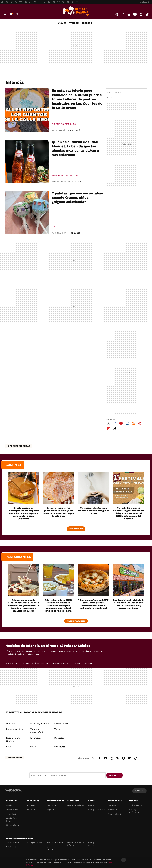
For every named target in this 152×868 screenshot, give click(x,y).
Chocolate (60, 747)
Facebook (123, 14)
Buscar (17, 14)
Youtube (135, 14)
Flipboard (109, 428)
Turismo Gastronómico (64, 124)
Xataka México (13, 842)
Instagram (129, 14)
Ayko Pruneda (59, 182)
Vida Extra (31, 810)
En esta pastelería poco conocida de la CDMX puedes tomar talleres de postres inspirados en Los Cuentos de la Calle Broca (77, 99)
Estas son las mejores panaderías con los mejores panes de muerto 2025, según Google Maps (58, 512)
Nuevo (11, 14)
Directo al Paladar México (76, 844)
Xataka (9, 805)
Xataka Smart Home (12, 820)
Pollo (9, 747)
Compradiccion (115, 814)
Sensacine (52, 805)
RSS (133, 423)
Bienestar (88, 663)
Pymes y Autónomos (134, 811)
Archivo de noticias (20, 446)
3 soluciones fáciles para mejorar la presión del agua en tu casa (94, 511)
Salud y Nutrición (15, 729)
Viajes (62, 23)
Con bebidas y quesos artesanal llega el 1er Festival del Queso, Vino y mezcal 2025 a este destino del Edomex (129, 513)
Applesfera (11, 814)
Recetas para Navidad (60, 663)
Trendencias (114, 805)
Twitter (109, 423)
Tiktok (147, 14)
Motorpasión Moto (96, 810)
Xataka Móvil (12, 810)
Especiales (57, 227)
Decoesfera (113, 810)
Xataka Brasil (12, 847)
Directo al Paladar (76, 805)
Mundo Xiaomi (13, 825)
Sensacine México (55, 842)
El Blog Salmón (135, 805)
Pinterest (117, 14)
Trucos (74, 23)
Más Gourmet (76, 529)
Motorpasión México (94, 844)
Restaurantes (18, 557)
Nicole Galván (59, 130)
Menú (5, 14)
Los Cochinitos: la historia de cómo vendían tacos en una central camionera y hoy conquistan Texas (129, 604)
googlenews (141, 14)
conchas (110, 98)
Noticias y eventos (40, 663)
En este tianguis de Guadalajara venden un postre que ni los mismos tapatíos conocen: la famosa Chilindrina (23, 513)
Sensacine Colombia (52, 848)
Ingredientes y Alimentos (65, 175)
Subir (137, 791)
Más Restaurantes (76, 621)
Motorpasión (94, 805)
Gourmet (14, 465)
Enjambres (77, 663)
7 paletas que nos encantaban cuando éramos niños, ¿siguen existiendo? (77, 197)
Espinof (50, 810)
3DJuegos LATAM (34, 842)
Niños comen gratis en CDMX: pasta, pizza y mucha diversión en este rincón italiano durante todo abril (94, 604)
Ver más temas (15, 758)
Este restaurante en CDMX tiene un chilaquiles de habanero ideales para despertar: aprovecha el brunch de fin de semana (58, 605)
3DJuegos (31, 805)
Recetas (87, 23)
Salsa (33, 747)
